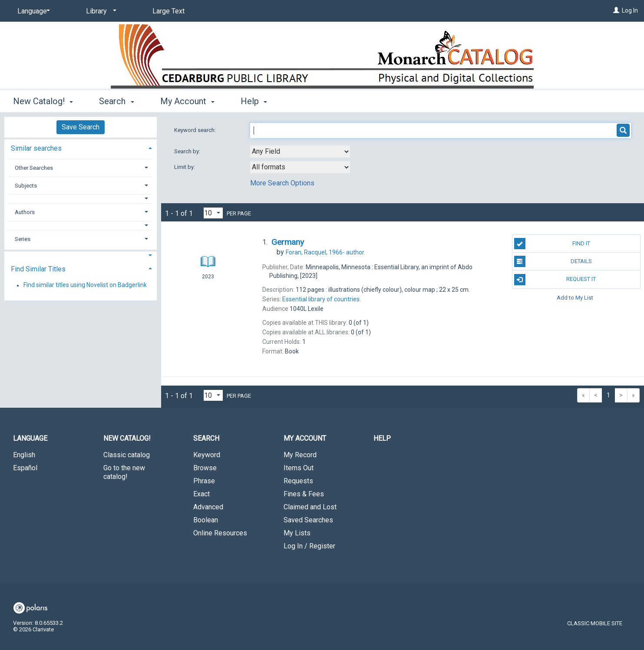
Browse (205, 468)
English (24, 455)
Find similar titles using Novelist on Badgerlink (85, 285)
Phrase (204, 481)
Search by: (188, 151)
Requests (298, 481)
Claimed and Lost (310, 507)
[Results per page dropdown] (213, 213)
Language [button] (30, 438)
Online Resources (220, 533)
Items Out (299, 468)
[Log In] (616, 10)
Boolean (206, 520)
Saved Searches (308, 520)
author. (325, 252)
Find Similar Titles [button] (38, 269)
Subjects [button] (26, 186)
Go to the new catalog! (124, 472)
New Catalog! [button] (43, 101)
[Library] (100, 11)
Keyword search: (196, 130)
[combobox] (300, 152)
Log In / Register (309, 546)
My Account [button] (187, 101)
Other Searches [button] (34, 168)
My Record (300, 455)
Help (382, 438)
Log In (630, 10)
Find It (552, 244)
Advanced (208, 507)
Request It (555, 280)
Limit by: (185, 167)
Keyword (207, 455)
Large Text (168, 11)
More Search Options (282, 183)
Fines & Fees (304, 494)
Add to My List (575, 298)
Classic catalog (127, 455)
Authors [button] (25, 212)
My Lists (297, 533)
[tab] (81, 147)
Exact (201, 494)
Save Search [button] (81, 127)
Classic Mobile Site (595, 623)
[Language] (32, 11)
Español (25, 468)
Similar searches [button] (36, 148)
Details (553, 261)
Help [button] (254, 101)
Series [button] (23, 239)
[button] (81, 199)
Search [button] (116, 101)
